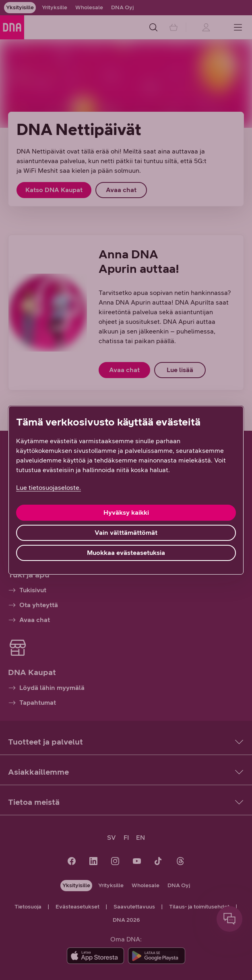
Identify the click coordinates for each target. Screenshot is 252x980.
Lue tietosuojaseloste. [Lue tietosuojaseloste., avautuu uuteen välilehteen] (49, 488)
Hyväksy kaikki (126, 513)
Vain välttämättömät (126, 533)
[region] (126, 490)
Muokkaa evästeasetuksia (126, 553)
